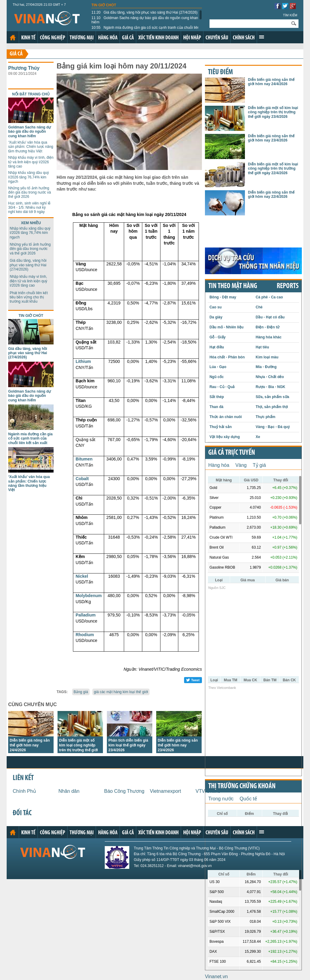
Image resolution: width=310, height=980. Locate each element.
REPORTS (288, 286)
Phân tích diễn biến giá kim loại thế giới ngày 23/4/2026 (128, 745)
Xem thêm (262, 37)
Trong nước (221, 799)
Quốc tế (248, 799)
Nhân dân (69, 791)
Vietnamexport (165, 791)
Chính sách (244, 38)
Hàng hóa (108, 38)
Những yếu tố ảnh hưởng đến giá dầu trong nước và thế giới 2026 (30, 193)
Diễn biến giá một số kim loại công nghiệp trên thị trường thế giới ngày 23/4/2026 (273, 112)
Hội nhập (192, 38)
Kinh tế (28, 38)
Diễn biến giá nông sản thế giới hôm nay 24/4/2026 (30, 745)
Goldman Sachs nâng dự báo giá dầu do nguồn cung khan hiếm (145, 20)
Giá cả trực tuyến (232, 453)
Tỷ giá (259, 465)
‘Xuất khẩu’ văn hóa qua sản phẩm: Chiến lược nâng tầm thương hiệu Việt (31, 147)
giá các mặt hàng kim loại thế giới (121, 692)
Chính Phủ (24, 791)
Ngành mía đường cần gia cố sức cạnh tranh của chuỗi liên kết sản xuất (145, 30)
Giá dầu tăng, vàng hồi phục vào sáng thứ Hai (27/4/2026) (145, 12)
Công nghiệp (53, 38)
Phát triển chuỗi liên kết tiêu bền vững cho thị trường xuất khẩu (29, 297)
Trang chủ (13, 38)
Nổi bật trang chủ (31, 94)
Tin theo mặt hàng (233, 286)
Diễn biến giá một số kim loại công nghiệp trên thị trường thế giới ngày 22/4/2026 (273, 169)
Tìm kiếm (290, 15)
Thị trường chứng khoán (242, 786)
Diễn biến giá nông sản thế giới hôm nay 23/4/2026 (178, 745)
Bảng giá (81, 692)
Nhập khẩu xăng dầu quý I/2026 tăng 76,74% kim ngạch (28, 177)
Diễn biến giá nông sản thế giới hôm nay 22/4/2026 (271, 194)
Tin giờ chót (104, 5)
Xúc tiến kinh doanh (158, 38)
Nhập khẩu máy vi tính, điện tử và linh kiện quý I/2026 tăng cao (31, 162)
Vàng (241, 465)
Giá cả (128, 38)
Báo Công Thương (124, 791)
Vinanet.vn (216, 977)
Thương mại (82, 38)
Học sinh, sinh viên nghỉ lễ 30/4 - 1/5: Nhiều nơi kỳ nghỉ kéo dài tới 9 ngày (29, 208)
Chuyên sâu (217, 38)
